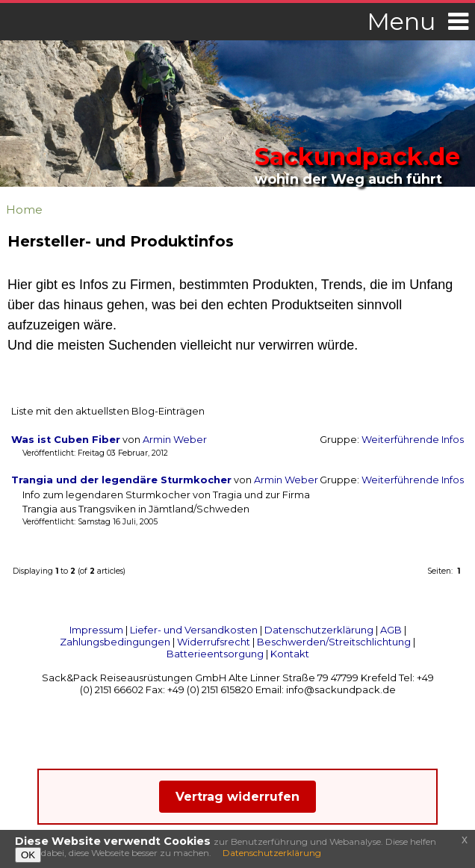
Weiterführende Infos (413, 440)
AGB (391, 630)
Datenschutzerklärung (319, 630)
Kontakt (290, 654)
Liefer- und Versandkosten (194, 630)
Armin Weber (175, 440)
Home (24, 210)
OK (28, 855)
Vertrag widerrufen (237, 797)
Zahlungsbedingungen (115, 642)
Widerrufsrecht (214, 642)
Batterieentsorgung (215, 654)
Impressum (96, 630)
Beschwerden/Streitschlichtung (334, 642)
